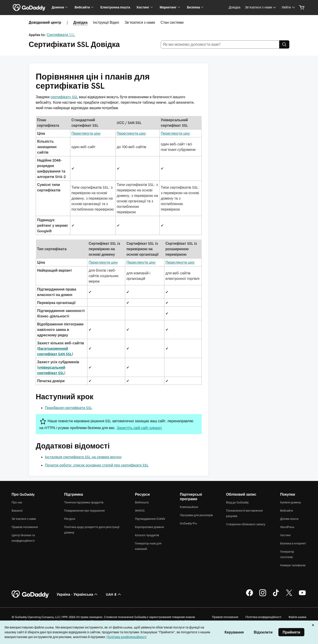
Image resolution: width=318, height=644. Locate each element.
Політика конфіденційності (263, 617)
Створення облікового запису (246, 524)
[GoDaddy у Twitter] (289, 595)
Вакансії (17, 511)
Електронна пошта (115, 7)
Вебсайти (287, 511)
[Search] (284, 44)
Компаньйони (189, 507)
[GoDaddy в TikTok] (276, 595)
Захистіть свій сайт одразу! (140, 428)
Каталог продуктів (147, 535)
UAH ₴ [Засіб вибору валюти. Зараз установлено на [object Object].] (114, 594)
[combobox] (220, 44)
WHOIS (140, 511)
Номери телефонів (293, 565)
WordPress (287, 527)
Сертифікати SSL (61, 35)
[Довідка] (235, 7)
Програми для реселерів (196, 515)
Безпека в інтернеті (293, 543)
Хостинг (286, 535)
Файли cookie (297, 617)
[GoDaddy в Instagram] (263, 595)
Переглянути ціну (86, 133)
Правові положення (25, 527)
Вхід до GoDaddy (237, 502)
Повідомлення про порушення (84, 511)
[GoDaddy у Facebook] (249, 595)
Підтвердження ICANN (150, 519)
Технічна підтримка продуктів (84, 502)
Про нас (17, 502)
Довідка (80, 22)
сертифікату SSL (64, 97)
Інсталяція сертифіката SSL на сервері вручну (83, 457)
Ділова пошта (289, 519)
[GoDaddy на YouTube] (302, 595)
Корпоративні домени (149, 527)
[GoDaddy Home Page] (31, 594)
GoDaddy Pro (188, 523)
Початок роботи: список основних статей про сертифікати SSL (97, 465)
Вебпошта (142, 502)
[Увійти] (289, 7)
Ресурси (70, 519)
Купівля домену (291, 502)
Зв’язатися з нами (140, 22)
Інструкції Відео (106, 22)
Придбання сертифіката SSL (69, 408)
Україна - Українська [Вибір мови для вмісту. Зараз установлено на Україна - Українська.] (78, 594)
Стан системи (172, 22)
